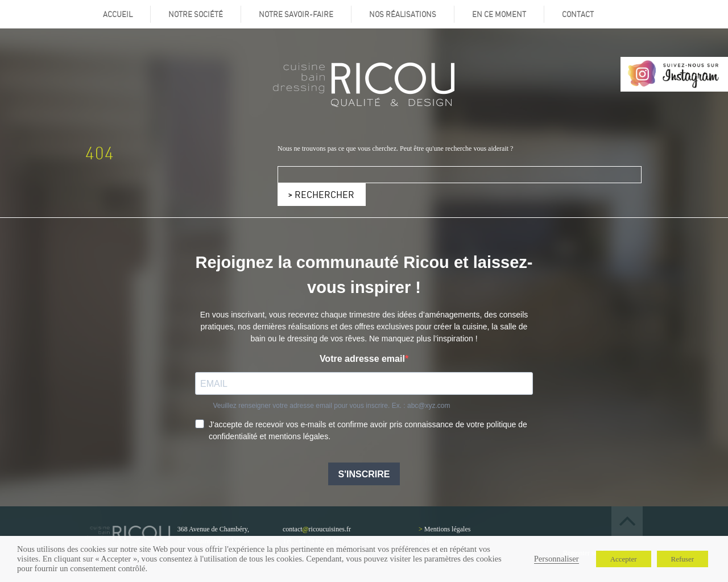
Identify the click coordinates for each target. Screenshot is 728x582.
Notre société (196, 14)
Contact (578, 14)
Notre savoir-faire (296, 14)
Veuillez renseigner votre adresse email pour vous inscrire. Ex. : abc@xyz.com (331, 406)
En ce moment (499, 14)
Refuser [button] (682, 559)
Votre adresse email (362, 359)
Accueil (118, 14)
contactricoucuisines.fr (317, 529)
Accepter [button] (624, 559)
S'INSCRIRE (364, 474)
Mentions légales (448, 529)
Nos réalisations (403, 14)
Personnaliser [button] (557, 559)
